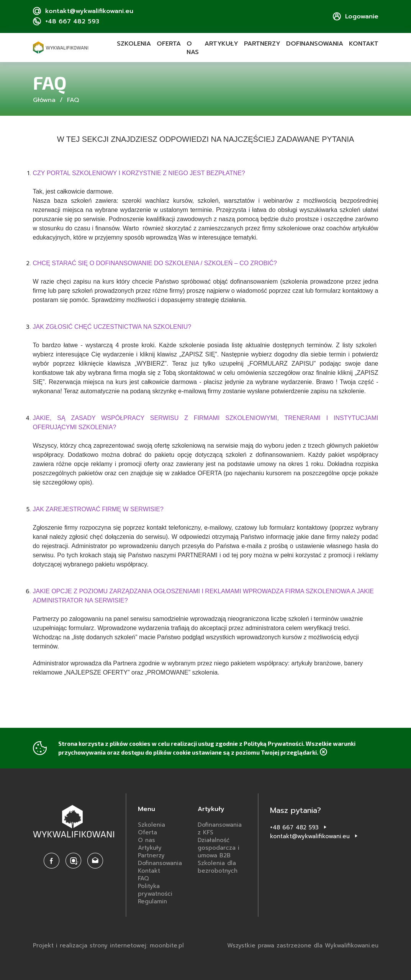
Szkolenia (134, 44)
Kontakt (364, 44)
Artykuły (221, 44)
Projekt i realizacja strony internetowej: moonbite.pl (108, 946)
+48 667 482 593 (294, 827)
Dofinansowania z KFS (220, 829)
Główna (44, 100)
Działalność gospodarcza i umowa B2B (219, 848)
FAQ (143, 878)
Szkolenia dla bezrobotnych (218, 867)
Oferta (169, 44)
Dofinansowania (315, 44)
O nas (193, 48)
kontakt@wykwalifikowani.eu (310, 836)
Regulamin (152, 901)
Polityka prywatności (155, 890)
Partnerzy (262, 44)
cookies (140, 744)
